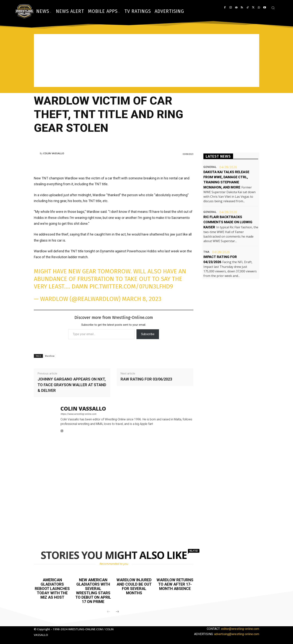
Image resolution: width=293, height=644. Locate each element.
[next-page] (117, 611)
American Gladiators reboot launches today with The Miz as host (52, 588)
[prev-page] (109, 611)
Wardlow (50, 356)
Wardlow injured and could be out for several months (134, 586)
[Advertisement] (146, 60)
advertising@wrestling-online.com (237, 633)
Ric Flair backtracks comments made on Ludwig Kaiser (228, 222)
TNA (206, 252)
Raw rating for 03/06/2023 (146, 379)
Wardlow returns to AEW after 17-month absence (175, 584)
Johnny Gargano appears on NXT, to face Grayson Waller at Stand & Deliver (72, 385)
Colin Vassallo (54, 153)
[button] (273, 8)
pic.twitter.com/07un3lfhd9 (131, 286)
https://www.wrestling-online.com (78, 414)
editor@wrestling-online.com (240, 628)
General (210, 167)
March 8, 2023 (142, 299)
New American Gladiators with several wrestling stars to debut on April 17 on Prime (93, 590)
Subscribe (148, 334)
